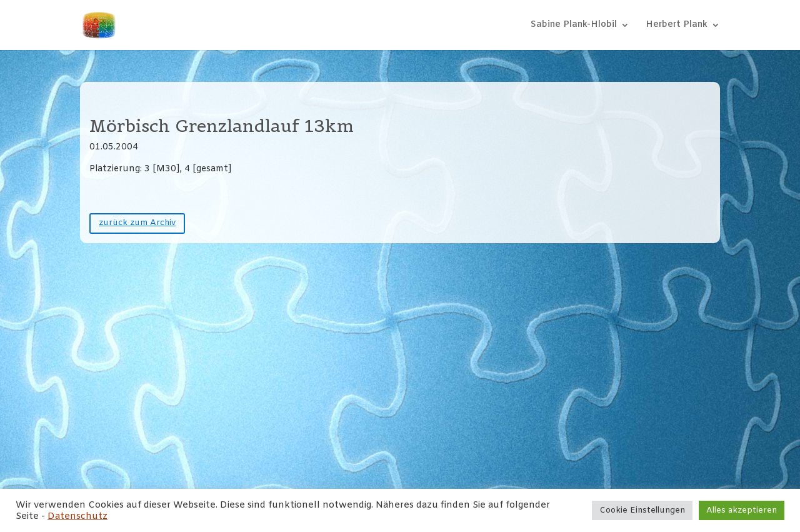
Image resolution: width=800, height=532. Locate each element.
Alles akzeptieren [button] (742, 510)
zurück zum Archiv (137, 223)
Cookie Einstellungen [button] (642, 510)
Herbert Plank (677, 26)
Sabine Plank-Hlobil (574, 26)
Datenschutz (77, 516)
